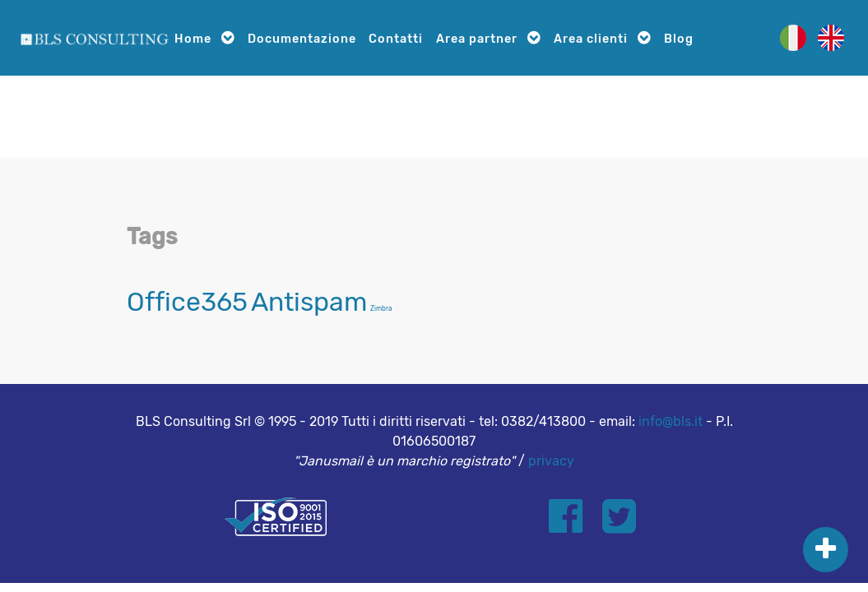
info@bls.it (671, 421)
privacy (551, 461)
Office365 (187, 302)
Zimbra (381, 309)
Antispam (309, 302)
